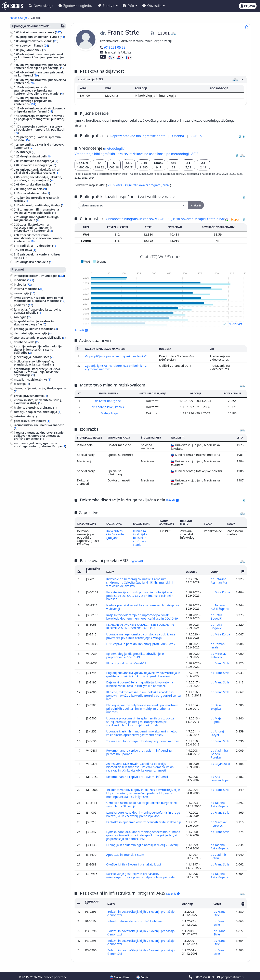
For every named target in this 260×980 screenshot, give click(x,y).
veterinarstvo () (25, 416)
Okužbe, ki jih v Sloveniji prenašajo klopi (135, 859)
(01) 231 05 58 (113, 47)
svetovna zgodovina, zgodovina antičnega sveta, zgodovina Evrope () (40, 445)
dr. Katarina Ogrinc (108, 400)
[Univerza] (133, 205)
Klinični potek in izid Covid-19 (127, 663)
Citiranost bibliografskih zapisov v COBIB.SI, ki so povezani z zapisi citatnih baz (165, 219)
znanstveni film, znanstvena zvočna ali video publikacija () (36, 211)
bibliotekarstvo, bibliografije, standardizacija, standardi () (34, 363)
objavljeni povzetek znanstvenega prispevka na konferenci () (33, 101)
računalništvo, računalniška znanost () (39, 427)
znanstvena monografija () (39, 161)
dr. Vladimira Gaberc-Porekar (219, 752)
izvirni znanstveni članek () (41, 32)
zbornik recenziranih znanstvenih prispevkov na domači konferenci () (38, 238)
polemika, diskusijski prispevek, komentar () (39, 146)
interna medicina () (29, 289)
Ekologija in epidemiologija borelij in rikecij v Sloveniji (137, 842)
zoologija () (22, 317)
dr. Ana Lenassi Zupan (221, 775)
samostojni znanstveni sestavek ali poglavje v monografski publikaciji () (40, 119)
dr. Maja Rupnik (216, 718)
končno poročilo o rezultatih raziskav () (36, 199)
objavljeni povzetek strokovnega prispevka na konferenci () (39, 110)
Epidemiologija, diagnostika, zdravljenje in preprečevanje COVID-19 (136, 655)
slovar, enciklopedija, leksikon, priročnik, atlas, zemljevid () (38, 179)
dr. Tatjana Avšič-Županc (220, 605)
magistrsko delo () (34, 189)
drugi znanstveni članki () (39, 41)
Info (129, 6)
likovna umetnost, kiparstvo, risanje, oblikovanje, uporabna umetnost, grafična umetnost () (39, 436)
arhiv (166, 185)
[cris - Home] (13, 6)
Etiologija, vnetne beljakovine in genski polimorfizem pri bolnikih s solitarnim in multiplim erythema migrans (143, 707)
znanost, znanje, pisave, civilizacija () (40, 338)
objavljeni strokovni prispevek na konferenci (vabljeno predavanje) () (40, 66)
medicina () (24, 280)
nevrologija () (24, 293)
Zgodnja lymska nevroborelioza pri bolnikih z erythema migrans (117, 367)
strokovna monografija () (38, 165)
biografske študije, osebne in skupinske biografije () (34, 323)
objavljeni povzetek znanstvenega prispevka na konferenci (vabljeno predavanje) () (39, 90)
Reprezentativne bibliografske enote (138, 136)
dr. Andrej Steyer (217, 731)
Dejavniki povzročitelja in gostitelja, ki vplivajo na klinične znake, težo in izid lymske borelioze (140, 683)
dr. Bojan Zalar (220, 761)
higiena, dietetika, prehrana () (35, 408)
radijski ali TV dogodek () (39, 246)
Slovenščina (120, 971)
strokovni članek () (35, 45)
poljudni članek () (33, 50)
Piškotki (29, 975)
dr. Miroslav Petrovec (218, 655)
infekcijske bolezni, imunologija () (39, 276)
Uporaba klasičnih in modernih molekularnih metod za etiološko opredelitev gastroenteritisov (143, 731)
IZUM (26, 970)
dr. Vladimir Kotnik (218, 851)
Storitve (106, 6)
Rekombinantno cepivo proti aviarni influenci (138, 774)
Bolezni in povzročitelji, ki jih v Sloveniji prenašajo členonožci (142, 908)
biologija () (23, 284)
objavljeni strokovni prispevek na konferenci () (40, 81)
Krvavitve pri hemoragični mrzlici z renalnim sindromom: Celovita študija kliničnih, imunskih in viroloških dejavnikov (141, 581)
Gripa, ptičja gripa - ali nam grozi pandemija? (117, 356)
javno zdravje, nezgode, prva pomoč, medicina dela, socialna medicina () (40, 299)
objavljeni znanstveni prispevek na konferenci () (39, 74)
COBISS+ (197, 136)
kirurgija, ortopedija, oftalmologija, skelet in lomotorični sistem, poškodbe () (38, 349)
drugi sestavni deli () (36, 156)
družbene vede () (26, 342)
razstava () (28, 250)
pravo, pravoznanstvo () (31, 396)
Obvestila (152, 6)
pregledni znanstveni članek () (43, 37)
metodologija (114, 148)
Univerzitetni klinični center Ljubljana (115, 533)
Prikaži (81, 330)
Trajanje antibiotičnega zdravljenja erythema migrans (138, 740)
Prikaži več (232, 324)
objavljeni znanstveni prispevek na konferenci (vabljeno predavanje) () (39, 57)
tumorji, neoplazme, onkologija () (38, 412)
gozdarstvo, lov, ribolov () (32, 421)
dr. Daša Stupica (216, 706)
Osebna (179, 136)
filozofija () (22, 384)
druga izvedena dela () (36, 262)
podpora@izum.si (231, 970)
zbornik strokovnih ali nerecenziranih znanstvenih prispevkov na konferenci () (33, 228)
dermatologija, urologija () (33, 333)
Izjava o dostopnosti (50, 975)
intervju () (28, 152)
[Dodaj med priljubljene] (246, 27)
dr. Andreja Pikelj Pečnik (108, 406)
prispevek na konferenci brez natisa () (37, 256)
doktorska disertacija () (38, 184)
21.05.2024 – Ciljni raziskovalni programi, (135, 185)
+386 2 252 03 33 (203, 970)
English (143, 971)
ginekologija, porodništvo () (34, 357)
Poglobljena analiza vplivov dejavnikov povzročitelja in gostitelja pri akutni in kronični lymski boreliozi (142, 674)
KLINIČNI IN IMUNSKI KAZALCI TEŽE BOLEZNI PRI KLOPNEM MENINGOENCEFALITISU (141, 627)
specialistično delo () (35, 193)
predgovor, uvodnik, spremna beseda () (37, 139)
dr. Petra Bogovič (216, 614)
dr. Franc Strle (220, 663)
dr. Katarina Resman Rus (219, 579)
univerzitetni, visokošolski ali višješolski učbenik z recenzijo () (37, 171)
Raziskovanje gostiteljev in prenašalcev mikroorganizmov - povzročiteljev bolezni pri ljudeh (143, 870)
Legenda (136, 560)
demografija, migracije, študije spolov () (40, 390)
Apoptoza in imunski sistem (126, 850)
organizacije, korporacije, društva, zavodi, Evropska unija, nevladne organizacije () (37, 372)
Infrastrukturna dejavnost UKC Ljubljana (136, 915)
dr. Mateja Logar (108, 413)
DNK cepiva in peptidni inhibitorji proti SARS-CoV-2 (142, 644)
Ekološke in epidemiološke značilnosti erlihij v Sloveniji (138, 820)
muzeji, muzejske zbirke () (32, 379)
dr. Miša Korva (220, 590)
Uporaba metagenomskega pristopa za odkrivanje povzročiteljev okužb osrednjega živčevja (142, 636)
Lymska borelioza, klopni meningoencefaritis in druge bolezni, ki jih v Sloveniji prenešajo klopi (139, 810)
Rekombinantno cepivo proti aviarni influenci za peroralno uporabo (140, 750)
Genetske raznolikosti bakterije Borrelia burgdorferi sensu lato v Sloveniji (142, 801)
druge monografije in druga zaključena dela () (36, 218)
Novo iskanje (41, 6)
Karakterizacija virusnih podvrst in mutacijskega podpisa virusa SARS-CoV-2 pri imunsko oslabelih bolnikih (141, 594)
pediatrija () (23, 305)
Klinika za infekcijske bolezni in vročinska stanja (140, 537)
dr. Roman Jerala (218, 646)
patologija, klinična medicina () (36, 329)
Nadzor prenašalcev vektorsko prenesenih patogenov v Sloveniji (136, 605)
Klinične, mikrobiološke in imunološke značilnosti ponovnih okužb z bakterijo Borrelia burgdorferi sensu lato (141, 695)
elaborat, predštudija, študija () (42, 205)
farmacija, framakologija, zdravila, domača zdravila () (37, 311)
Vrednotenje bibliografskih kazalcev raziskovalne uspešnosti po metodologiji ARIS (136, 154)
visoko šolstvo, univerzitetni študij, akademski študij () (38, 402)
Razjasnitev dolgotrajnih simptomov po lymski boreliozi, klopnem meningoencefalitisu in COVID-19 (143, 614)
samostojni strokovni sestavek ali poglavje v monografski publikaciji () (40, 129)
